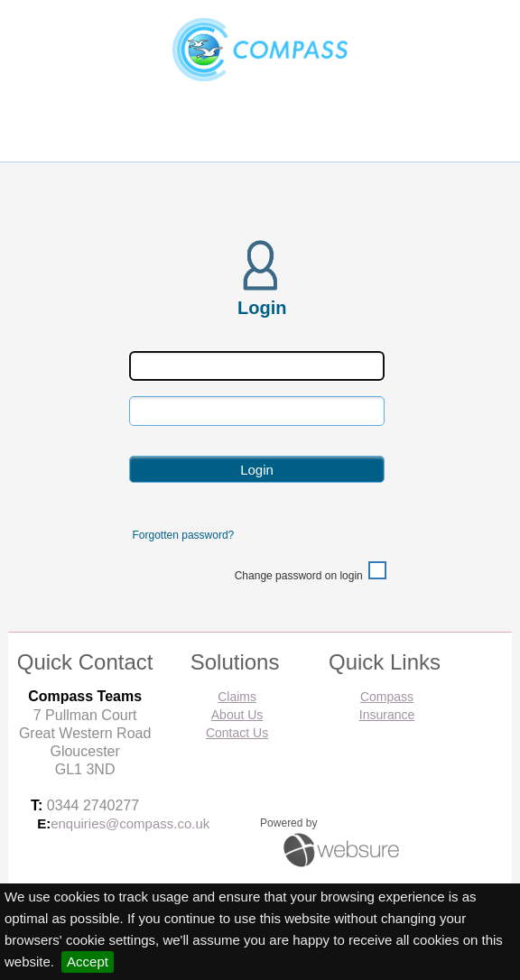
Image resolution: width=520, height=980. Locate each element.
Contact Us (237, 733)
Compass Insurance (387, 706)
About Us (237, 715)
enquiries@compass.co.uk (130, 823)
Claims (237, 697)
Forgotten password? (184, 535)
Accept (88, 962)
